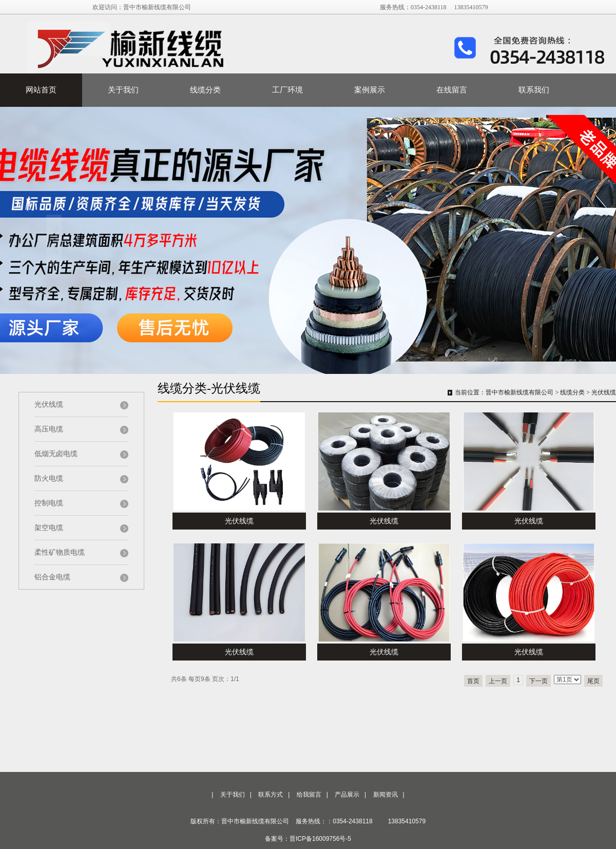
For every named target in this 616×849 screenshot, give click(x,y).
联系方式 (271, 795)
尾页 (593, 681)
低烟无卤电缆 (56, 454)
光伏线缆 (49, 404)
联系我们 (534, 90)
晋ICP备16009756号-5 (320, 839)
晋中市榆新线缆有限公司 (519, 392)
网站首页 (41, 90)
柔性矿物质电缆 (60, 552)
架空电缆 (49, 528)
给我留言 (309, 795)
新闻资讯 (386, 795)
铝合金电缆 (52, 577)
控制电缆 (49, 503)
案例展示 (370, 90)
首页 (473, 681)
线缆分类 (205, 90)
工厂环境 (287, 90)
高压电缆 (49, 429)
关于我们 (123, 90)
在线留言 (452, 90)
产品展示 (347, 795)
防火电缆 (49, 478)
